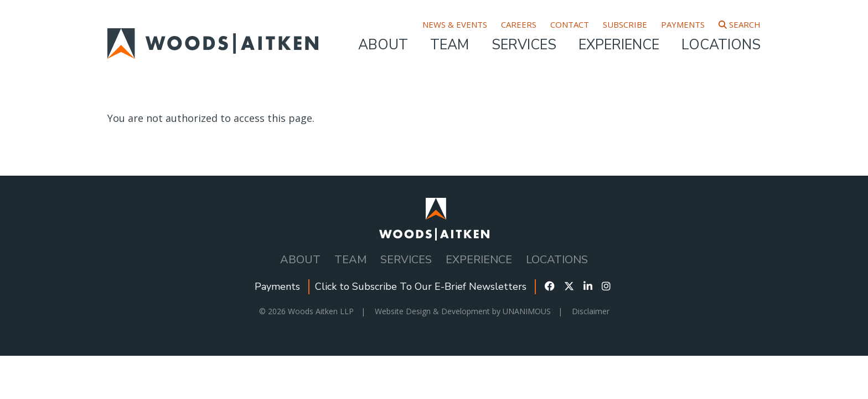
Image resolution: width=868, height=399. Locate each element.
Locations (721, 45)
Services (524, 45)
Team (449, 45)
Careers (519, 25)
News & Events (455, 25)
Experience (619, 45)
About (383, 45)
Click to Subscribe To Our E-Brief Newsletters (421, 287)
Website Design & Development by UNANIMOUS (463, 311)
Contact (570, 25)
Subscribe (625, 25)
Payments (683, 25)
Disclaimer (591, 311)
